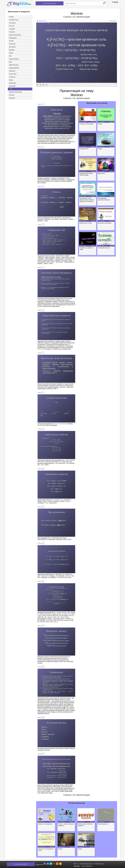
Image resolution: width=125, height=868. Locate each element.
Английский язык (14, 20)
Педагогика (12, 71)
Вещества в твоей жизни (105, 223)
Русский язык (13, 74)
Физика (11, 80)
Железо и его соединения (46, 824)
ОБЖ (10, 62)
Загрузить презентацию (50, 3)
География (12, 29)
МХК (10, 56)
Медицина (12, 50)
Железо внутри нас (104, 824)
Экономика (12, 98)
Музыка (11, 53)
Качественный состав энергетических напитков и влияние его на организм (87, 200)
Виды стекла (102, 173)
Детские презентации (15, 35)
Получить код (42, 21)
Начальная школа (14, 59)
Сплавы (100, 149)
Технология (12, 77)
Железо (61, 849)
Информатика (13, 38)
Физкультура (12, 83)
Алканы (100, 124)
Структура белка (84, 149)
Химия (11, 89)
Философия (12, 86)
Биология (11, 26)
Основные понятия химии (87, 124)
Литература (12, 44)
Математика (12, 47)
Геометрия (12, 32)
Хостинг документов (87, 866)
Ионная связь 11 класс (86, 223)
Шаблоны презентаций (15, 92)
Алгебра (11, 17)
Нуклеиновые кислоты (104, 248)
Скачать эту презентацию (77, 17)
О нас (76, 864)
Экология (11, 95)
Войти (115, 2)
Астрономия (12, 23)
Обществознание (14, 65)
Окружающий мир (14, 68)
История (11, 41)
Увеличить (112, 21)
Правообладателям (86, 864)
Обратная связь (99, 864)
